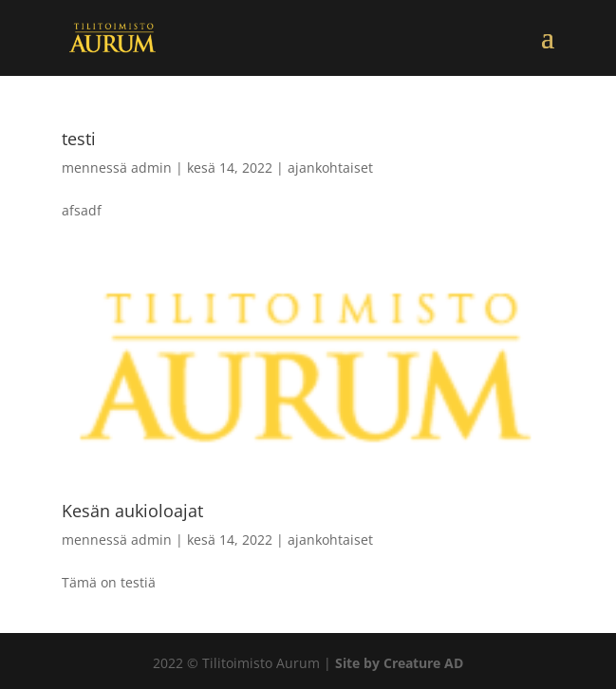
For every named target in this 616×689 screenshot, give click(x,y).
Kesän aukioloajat (132, 511)
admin (151, 168)
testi (79, 139)
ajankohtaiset (330, 168)
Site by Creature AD (399, 663)
